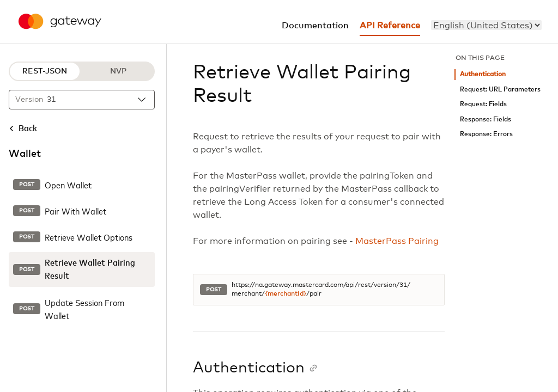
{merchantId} (286, 294)
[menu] (486, 25)
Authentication (483, 74)
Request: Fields (483, 104)
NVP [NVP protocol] (118, 71)
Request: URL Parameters (500, 90)
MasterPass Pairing (397, 241)
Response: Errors (486, 134)
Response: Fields (486, 120)
